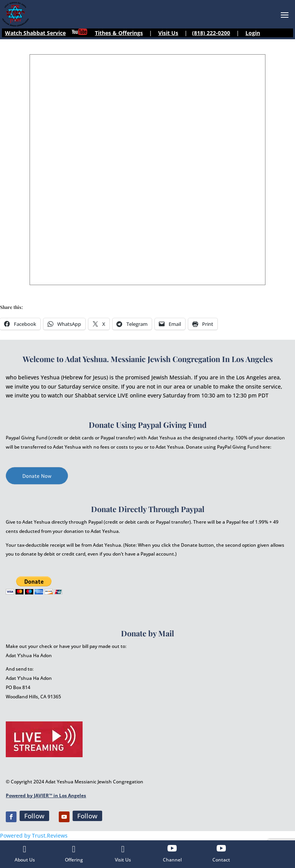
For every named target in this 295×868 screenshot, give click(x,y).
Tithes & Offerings (119, 33)
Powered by (34, 835)
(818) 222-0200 (211, 33)
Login (253, 33)
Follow (34, 816)
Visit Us (168, 33)
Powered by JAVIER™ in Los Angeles (46, 795)
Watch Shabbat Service (35, 33)
